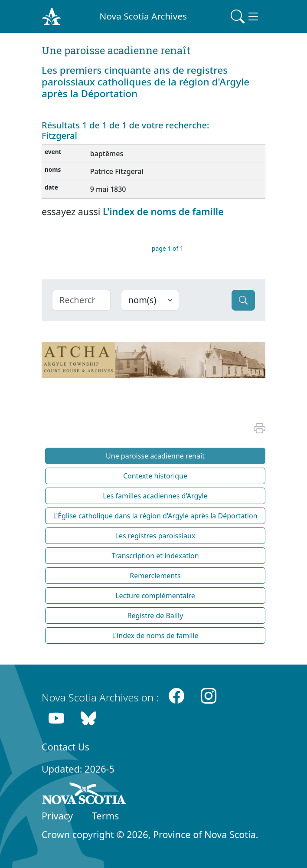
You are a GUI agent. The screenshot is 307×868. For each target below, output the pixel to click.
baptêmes (107, 154)
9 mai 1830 (108, 189)
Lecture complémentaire (155, 596)
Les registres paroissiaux (155, 536)
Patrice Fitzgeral (117, 171)
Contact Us (65, 747)
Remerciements (155, 576)
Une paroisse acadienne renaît (155, 456)
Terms (105, 816)
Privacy (57, 816)
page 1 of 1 (168, 248)
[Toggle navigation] (245, 16)
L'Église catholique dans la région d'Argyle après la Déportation (155, 516)
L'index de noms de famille (163, 211)
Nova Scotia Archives (143, 16)
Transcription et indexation (155, 556)
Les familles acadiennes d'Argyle (155, 496)
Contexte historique (155, 476)
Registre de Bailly (155, 616)
